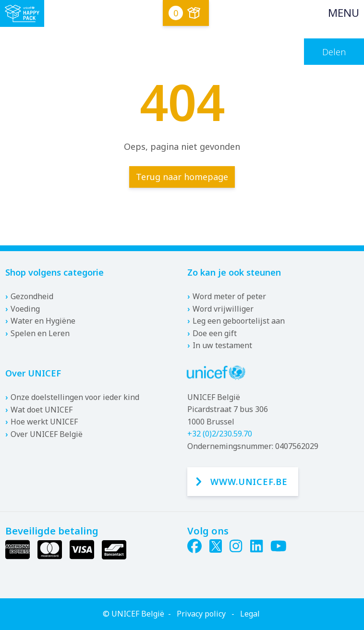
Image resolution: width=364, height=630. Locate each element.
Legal (250, 614)
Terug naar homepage (182, 177)
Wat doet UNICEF (42, 410)
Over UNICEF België (47, 434)
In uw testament (222, 345)
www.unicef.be (249, 482)
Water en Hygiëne (43, 321)
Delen (334, 52)
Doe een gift (215, 333)
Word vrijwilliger (223, 309)
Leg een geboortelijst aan (239, 321)
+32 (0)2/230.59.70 (220, 434)
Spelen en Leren (40, 333)
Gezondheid (32, 296)
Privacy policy (201, 614)
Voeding (25, 309)
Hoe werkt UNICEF (44, 422)
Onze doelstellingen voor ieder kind (75, 397)
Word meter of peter (229, 296)
